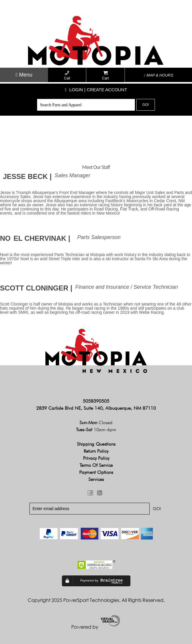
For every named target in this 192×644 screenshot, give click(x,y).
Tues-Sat (96, 430)
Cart (106, 75)
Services (96, 479)
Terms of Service (96, 465)
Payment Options (96, 472)
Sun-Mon (96, 423)
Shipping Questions (96, 444)
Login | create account (96, 90)
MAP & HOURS (159, 75)
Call (67, 75)
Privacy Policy (96, 458)
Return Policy (96, 451)
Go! (146, 105)
